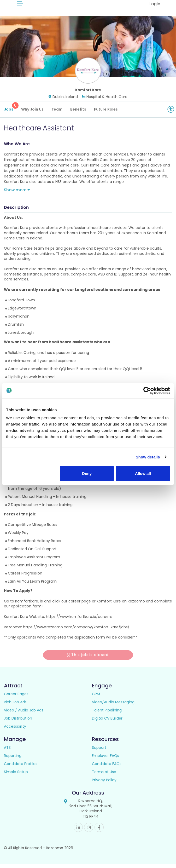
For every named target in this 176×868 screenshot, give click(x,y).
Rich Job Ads (15, 706)
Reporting (13, 760)
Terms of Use (104, 776)
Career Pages (16, 698)
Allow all (143, 473)
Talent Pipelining (107, 714)
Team (57, 113)
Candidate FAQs (107, 768)
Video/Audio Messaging (113, 706)
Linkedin (78, 832)
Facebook (99, 832)
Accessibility (15, 730)
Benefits (78, 113)
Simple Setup (16, 776)
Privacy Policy (104, 784)
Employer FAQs (105, 760)
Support (99, 751)
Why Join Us (32, 113)
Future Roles (106, 113)
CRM (96, 698)
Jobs (11, 111)
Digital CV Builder (107, 722)
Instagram (89, 832)
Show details (148, 457)
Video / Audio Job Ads (24, 714)
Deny (87, 473)
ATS (7, 751)
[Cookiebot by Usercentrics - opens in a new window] (147, 390)
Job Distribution (18, 722)
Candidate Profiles (21, 768)
